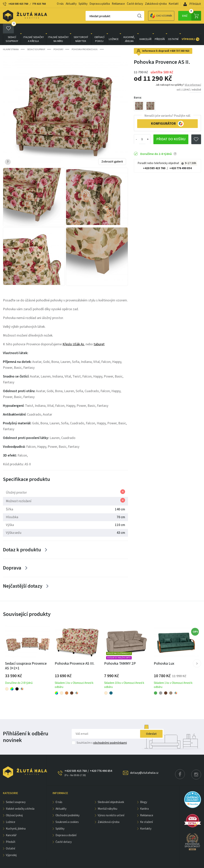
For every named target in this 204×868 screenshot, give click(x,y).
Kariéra (144, 799)
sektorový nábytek (81, 29)
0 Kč (192, 16)
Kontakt (174, 4)
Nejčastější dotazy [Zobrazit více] (23, 576)
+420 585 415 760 (18, 4)
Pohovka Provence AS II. (85, 40)
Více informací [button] (193, 75)
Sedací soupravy (12, 29)
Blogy (144, 792)
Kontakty (146, 819)
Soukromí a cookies (67, 812)
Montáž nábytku (107, 799)
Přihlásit (192, 4)
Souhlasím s (102, 733)
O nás (60, 4)
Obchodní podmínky (68, 806)
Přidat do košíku (171, 129)
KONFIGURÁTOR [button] (167, 114)
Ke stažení (146, 812)
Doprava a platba (100, 4)
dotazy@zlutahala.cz (144, 763)
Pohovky (58, 40)
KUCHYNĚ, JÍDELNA (129, 29)
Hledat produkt (86, 16)
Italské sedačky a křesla (34, 29)
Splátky (83, 4)
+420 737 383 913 (179, 41)
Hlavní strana (11, 40)
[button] (197, 654)
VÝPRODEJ (191, 29)
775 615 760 (39, 4)
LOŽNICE (114, 29)
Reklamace (118, 4)
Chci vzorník (148, 16)
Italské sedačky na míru (58, 29)
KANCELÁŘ (145, 29)
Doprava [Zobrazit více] (12, 558)
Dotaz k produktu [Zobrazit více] (22, 540)
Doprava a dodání (66, 826)
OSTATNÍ (173, 29)
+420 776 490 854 (181, 159)
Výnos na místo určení (111, 806)
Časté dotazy (135, 4)
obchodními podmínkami (110, 733)
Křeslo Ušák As (73, 334)
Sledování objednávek (111, 792)
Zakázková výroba (156, 4)
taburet (99, 334)
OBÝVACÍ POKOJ (99, 29)
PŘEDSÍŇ (160, 29)
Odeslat (151, 724)
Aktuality (71, 4)
